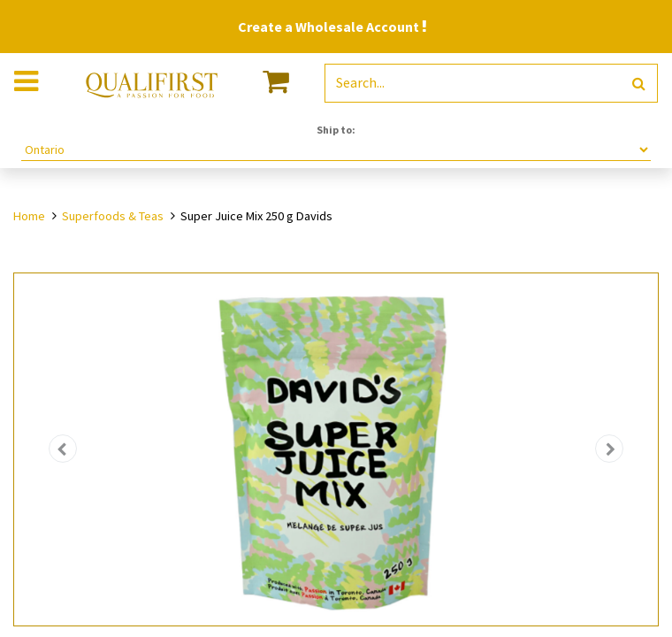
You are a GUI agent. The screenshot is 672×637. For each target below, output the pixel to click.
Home (29, 216)
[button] (62, 449)
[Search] (639, 84)
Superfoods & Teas (113, 216)
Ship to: (336, 130)
